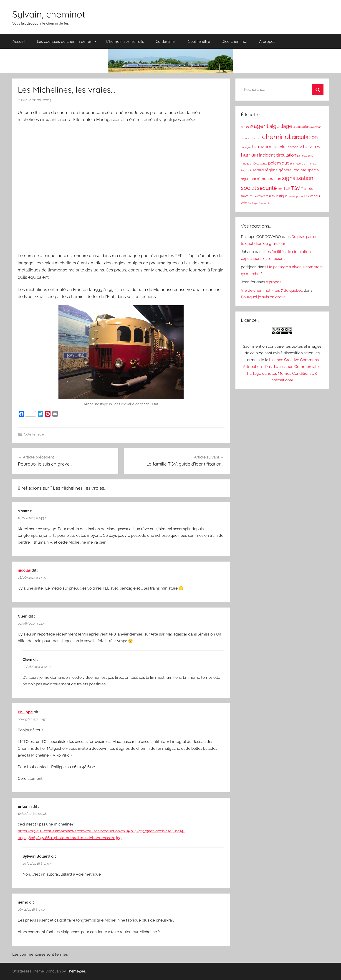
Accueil (19, 41)
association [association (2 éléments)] (301, 127)
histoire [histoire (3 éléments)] (280, 147)
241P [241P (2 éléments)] (250, 127)
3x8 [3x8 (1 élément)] (243, 127)
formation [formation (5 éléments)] (262, 147)
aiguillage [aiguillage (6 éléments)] (281, 126)
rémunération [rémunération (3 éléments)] (269, 179)
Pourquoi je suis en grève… (264, 297)
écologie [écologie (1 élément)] (253, 203)
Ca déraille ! (166, 41)
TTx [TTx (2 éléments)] (306, 196)
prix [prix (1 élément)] (292, 164)
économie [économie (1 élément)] (264, 203)
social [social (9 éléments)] (249, 188)
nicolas (24, 570)
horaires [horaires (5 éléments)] (312, 147)
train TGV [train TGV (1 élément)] (258, 196)
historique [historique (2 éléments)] (295, 147)
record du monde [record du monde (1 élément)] (306, 164)
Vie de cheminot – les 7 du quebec (272, 290)
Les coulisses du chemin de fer (67, 41)
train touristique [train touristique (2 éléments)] (276, 196)
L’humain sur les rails (125, 41)
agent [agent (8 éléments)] (261, 126)
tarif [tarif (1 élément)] (280, 189)
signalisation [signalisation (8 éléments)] (298, 178)
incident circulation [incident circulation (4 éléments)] (278, 155)
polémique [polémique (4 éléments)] (279, 163)
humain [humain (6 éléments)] (250, 155)
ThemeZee (76, 971)
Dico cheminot (235, 41)
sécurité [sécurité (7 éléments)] (267, 188)
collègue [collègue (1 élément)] (246, 147)
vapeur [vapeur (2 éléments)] (315, 196)
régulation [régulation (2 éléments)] (248, 179)
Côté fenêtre (199, 41)
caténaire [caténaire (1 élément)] (256, 138)
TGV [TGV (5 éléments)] (296, 188)
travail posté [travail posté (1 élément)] (296, 196)
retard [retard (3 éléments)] (258, 170)
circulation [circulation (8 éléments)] (305, 137)
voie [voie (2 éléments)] (244, 203)
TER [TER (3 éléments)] (287, 188)
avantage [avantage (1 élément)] (316, 127)
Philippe (25, 712)
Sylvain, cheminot (49, 14)
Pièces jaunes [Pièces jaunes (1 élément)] (259, 164)
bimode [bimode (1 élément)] (245, 138)
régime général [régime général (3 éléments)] (279, 170)
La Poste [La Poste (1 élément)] (302, 156)
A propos (267, 41)
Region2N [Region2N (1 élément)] (246, 170)
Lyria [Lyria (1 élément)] (311, 156)
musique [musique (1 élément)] (246, 164)
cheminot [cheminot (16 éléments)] (277, 137)
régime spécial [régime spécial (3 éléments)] (307, 170)
